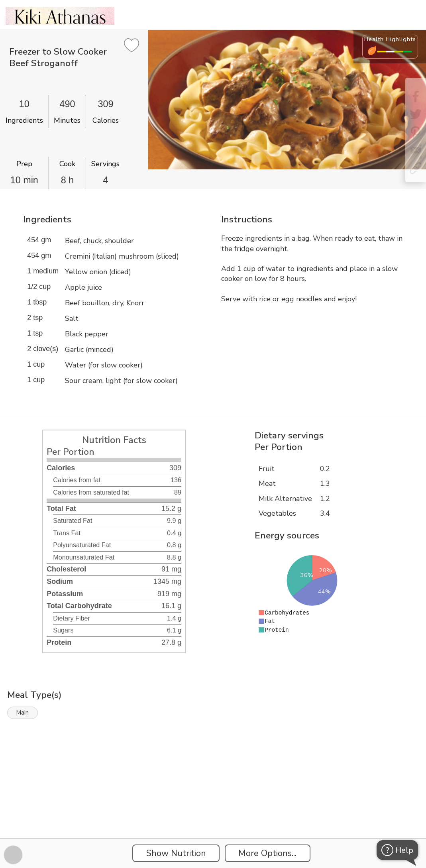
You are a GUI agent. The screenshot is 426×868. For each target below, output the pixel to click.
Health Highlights (390, 39)
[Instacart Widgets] (213, 811)
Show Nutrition (176, 853)
